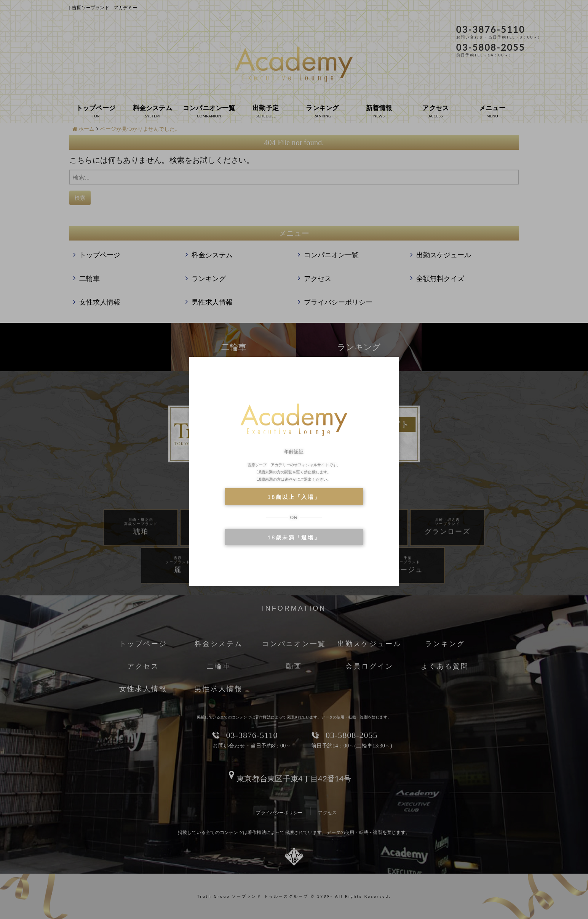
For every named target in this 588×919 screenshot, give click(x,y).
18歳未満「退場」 (294, 537)
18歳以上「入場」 (294, 497)
